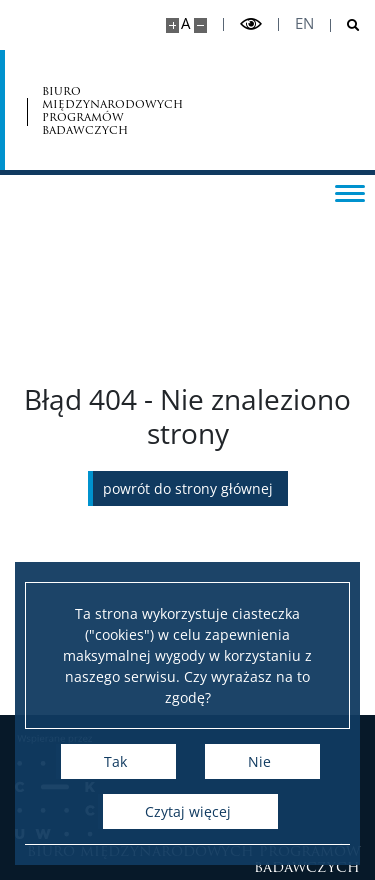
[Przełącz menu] (350, 192)
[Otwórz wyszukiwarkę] (345, 25)
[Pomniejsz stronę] (200, 25)
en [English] (304, 23)
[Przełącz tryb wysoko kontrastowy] (251, 24)
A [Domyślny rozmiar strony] (185, 23)
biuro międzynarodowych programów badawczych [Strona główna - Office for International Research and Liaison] (112, 110)
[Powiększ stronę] (172, 25)
